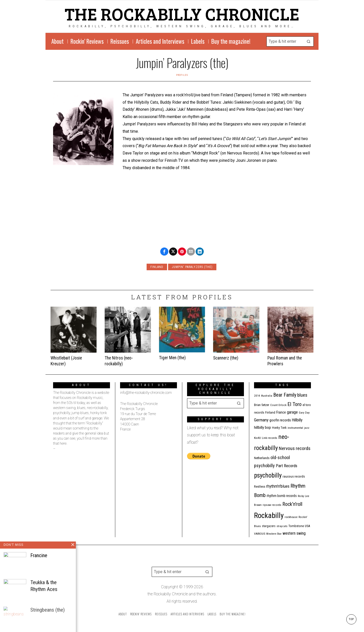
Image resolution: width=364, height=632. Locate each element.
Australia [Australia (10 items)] (267, 396)
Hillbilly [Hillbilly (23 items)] (297, 420)
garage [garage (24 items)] (292, 412)
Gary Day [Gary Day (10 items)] (304, 413)
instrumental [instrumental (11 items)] (295, 428)
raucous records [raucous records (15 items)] (294, 476)
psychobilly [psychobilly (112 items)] (268, 475)
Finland (157, 267)
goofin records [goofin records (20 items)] (280, 420)
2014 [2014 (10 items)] (257, 396)
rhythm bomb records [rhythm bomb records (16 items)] (282, 496)
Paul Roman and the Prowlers (285, 361)
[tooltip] (164, 252)
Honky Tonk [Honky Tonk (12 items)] (279, 428)
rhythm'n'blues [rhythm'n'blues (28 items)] (278, 486)
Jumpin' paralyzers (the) (192, 267)
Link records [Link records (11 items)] (270, 438)
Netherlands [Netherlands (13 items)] (262, 458)
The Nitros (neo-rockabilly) (119, 361)
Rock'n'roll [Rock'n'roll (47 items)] (292, 504)
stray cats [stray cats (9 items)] (282, 526)
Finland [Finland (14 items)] (270, 412)
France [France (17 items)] (281, 412)
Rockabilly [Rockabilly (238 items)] (269, 515)
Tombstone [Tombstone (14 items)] (296, 526)
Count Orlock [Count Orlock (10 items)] (278, 405)
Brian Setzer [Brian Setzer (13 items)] (262, 405)
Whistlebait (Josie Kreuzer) (66, 361)
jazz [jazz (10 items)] (307, 428)
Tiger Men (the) (172, 358)
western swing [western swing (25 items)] (294, 533)
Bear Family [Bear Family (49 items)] (285, 395)
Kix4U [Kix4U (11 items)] (257, 438)
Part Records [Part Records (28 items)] (287, 466)
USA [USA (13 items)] (307, 526)
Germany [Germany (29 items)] (261, 420)
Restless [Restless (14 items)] (260, 487)
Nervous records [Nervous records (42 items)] (295, 448)
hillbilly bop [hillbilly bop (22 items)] (263, 427)
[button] (309, 41)
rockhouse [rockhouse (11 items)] (291, 517)
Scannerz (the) (226, 358)
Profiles (182, 75)
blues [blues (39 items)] (302, 395)
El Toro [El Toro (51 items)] (294, 404)
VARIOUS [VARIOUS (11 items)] (260, 534)
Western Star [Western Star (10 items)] (274, 534)
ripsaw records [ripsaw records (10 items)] (272, 505)
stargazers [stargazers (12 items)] (269, 526)
